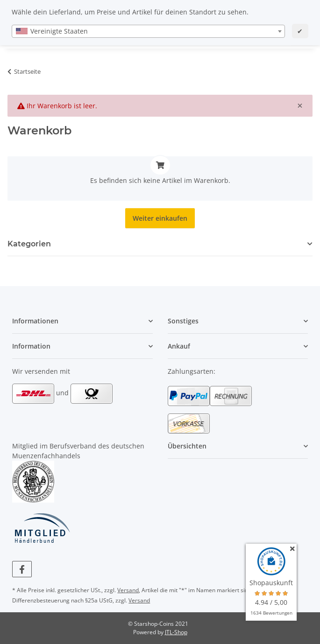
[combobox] (148, 31)
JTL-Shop (176, 632)
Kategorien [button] (29, 244)
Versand (128, 590)
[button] (82, 321)
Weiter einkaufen (160, 218)
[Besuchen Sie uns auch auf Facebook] (22, 569)
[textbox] (148, 31)
